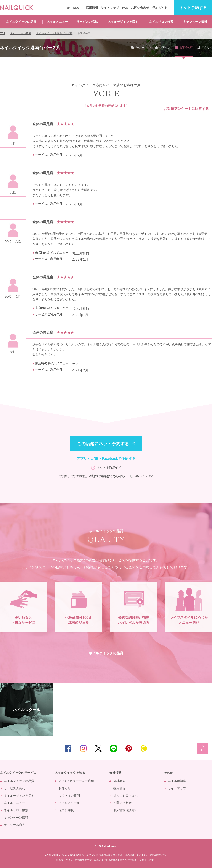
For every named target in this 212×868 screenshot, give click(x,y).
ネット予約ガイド (109, 467)
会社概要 (119, 781)
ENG (76, 8)
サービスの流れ (87, 22)
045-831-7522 (144, 476)
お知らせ (65, 788)
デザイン (165, 47)
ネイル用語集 (177, 781)
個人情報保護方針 (125, 810)
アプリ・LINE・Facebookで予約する (106, 459)
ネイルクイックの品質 (21, 22)
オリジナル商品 (14, 825)
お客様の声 (186, 47)
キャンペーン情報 (195, 22)
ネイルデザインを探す (123, 22)
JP (68, 8)
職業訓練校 (66, 810)
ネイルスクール (69, 803)
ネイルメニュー (57, 22)
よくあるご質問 (69, 796)
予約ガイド (160, 8)
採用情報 (92, 8)
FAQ (125, 8)
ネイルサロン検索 (161, 22)
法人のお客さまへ (125, 796)
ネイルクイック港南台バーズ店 (30, 48)
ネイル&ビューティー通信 (76, 781)
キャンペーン (143, 47)
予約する (193, 8)
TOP (202, 748)
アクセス (207, 47)
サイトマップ (110, 8)
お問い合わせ (140, 8)
